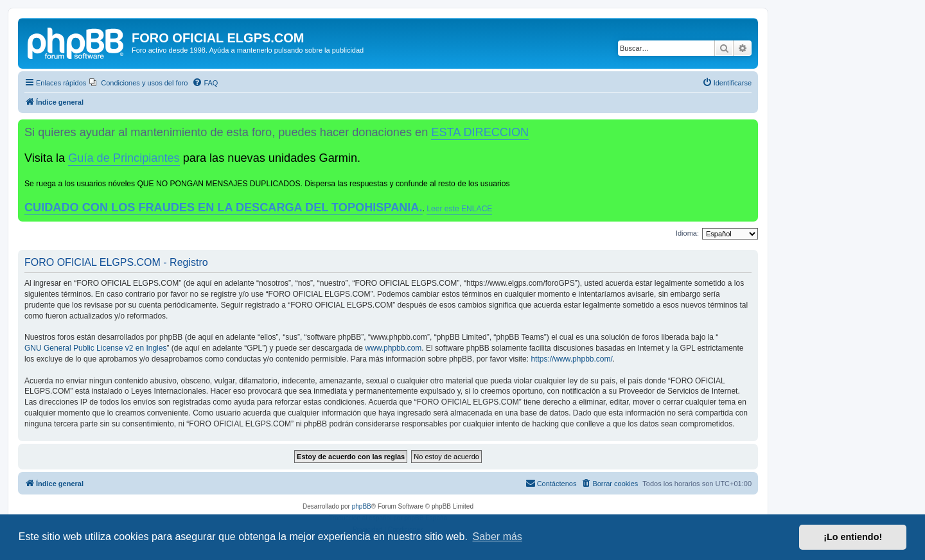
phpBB (362, 506)
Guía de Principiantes (124, 158)
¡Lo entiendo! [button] (853, 537)
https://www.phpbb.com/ (571, 359)
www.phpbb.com (393, 348)
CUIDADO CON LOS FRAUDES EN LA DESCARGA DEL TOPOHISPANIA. (224, 207)
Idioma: (687, 233)
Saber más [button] (498, 537)
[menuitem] (138, 83)
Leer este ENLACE (459, 209)
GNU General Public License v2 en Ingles (95, 348)
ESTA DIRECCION (480, 132)
